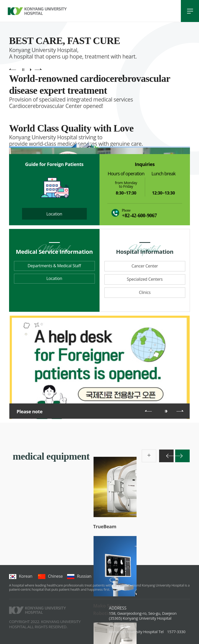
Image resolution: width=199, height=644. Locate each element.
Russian (79, 576)
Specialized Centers (145, 279)
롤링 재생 (167, 411)
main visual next (38, 70)
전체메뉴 (190, 11)
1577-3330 (147, 632)
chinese (50, 576)
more (144, 452)
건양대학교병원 (37, 11)
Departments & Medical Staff (54, 266)
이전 (148, 411)
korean (21, 576)
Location (54, 214)
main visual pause (23, 70)
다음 (180, 411)
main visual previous (13, 70)
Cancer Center (145, 266)
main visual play (31, 70)
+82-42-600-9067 (139, 215)
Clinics (145, 292)
